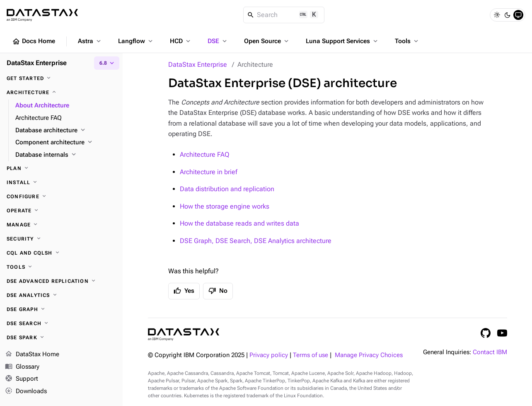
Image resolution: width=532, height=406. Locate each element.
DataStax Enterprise (198, 64)
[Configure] (61, 197)
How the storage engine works (225, 206)
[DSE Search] (61, 323)
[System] (518, 15)
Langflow (136, 41)
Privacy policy (269, 355)
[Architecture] (61, 92)
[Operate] (61, 211)
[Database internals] (66, 155)
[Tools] (61, 267)
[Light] (497, 15)
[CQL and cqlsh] (61, 253)
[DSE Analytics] (61, 295)
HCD (181, 41)
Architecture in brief (209, 172)
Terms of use (311, 355)
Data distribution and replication (227, 189)
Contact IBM (490, 352)
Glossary (22, 367)
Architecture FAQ (204, 154)
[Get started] (61, 78)
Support (22, 379)
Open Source (267, 41)
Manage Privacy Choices (369, 355)
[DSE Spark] (61, 338)
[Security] (61, 239)
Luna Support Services (342, 41)
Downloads (26, 391)
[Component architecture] (66, 143)
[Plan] (61, 168)
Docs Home (34, 41)
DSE (218, 41)
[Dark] (508, 15)
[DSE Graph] (61, 309)
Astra (90, 41)
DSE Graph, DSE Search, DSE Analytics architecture (256, 241)
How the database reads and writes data (239, 223)
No (218, 291)
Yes (184, 291)
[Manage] (61, 225)
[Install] (61, 182)
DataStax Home (32, 355)
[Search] (284, 15)
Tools (407, 41)
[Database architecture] (66, 131)
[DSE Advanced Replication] (61, 281)
